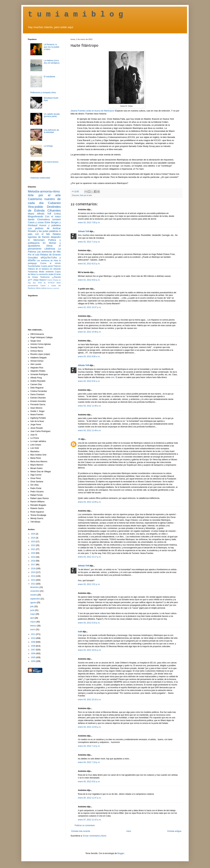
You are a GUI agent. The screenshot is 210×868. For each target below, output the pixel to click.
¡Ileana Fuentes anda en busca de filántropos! (93, 111)
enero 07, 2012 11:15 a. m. (90, 820)
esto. (113, 377)
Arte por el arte (86, 195)
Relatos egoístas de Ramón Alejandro (44, 236)
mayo (33, 614)
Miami (31, 214)
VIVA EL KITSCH (46, 283)
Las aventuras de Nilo (49, 252)
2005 (33, 657)
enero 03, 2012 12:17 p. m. (90, 557)
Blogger (121, 853)
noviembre (35, 591)
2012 (33, 584)
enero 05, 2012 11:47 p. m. (90, 798)
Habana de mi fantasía (38, 269)
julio (32, 606)
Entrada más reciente (81, 831)
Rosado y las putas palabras (43, 231)
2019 (33, 557)
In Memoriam (36, 240)
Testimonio (45, 277)
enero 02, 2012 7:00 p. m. (89, 223)
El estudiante (49, 77)
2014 (33, 576)
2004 (33, 661)
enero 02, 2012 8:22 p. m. (89, 264)
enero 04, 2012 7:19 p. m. (89, 762)
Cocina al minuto (50, 263)
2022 (33, 545)
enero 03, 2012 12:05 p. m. (90, 502)
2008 (33, 646)
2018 (33, 561)
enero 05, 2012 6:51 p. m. (89, 782)
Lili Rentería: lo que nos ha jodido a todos (52, 47)
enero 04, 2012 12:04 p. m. (90, 727)
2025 (33, 534)
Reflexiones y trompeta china (43, 93)
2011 (33, 634)
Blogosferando (36, 216)
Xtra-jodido (36, 207)
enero (33, 630)
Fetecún (57, 266)
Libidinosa (50, 249)
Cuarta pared (47, 266)
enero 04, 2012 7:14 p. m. (89, 746)
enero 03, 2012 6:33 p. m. (89, 623)
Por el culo (34, 255)
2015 (33, 572)
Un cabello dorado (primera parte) (52, 115)
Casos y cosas (36, 222)
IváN (80, 632)
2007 (33, 650)
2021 (33, 549)
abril (32, 618)
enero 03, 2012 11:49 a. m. (90, 406)
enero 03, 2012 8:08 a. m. (89, 357)
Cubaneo (54, 203)
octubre (34, 595)
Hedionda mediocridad (40, 178)
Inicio (129, 831)
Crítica (57, 214)
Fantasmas (33, 272)
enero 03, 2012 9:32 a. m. (89, 381)
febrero (34, 626)
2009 (33, 642)
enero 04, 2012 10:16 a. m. (90, 700)
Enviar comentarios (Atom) (95, 836)
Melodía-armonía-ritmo (44, 191)
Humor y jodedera (50, 225)
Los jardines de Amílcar (44, 228)
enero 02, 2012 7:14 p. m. (89, 242)
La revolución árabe (45, 274)
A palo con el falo (44, 233)
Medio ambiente (46, 272)
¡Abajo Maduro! (40, 280)
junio (33, 610)
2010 (33, 638)
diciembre (35, 587)
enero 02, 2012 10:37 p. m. (90, 307)
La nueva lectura (51, 162)
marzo (33, 622)
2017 (33, 565)
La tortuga (48, 146)
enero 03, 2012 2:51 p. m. (89, 584)
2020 (33, 553)
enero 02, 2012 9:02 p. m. (89, 280)
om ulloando (55, 269)
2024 (33, 538)
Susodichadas (34, 266)
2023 (33, 542)
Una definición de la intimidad (51, 131)
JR (79, 439)
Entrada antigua (174, 831)
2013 (33, 580)
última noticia (41, 288)
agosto (33, 603)
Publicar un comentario (85, 825)
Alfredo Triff (84, 231)
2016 (33, 569)
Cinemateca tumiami (49, 219)
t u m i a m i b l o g (75, 14)
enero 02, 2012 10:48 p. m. (90, 332)
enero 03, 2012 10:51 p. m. (90, 650)
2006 (33, 654)
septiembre (35, 599)
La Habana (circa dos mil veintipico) (52, 62)
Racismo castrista (53, 288)
